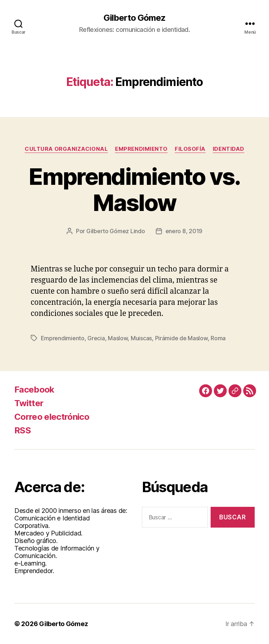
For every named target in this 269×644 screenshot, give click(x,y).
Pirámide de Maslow (181, 338)
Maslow (118, 338)
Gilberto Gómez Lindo (116, 231)
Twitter (29, 403)
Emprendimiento (141, 149)
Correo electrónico (52, 417)
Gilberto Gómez (134, 18)
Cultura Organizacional (66, 149)
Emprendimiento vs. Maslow (134, 189)
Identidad (229, 149)
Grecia (96, 338)
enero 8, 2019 (184, 231)
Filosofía (190, 149)
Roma (218, 338)
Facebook (34, 390)
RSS (23, 430)
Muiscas (141, 338)
